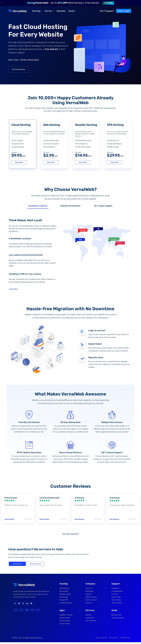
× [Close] (2, 3)
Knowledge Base (117, 591)
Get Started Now (19, 69)
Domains (61, 11)
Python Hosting (65, 625)
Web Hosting (64, 591)
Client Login (124, 11)
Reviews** (89, 604)
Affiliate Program (91, 597)
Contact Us (17, 564)
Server (49, 11)
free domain (51, 49)
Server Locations (92, 601)
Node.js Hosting (65, 619)
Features (89, 594)
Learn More (18, 162)
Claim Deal (108, 3)
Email (72, 11)
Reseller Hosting (65, 594)
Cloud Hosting (64, 588)
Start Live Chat (35, 564)
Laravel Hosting (65, 622)
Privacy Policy (114, 640)
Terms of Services (102, 640)
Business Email (117, 616)
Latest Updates (117, 604)
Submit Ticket (116, 597)
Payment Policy (125, 640)
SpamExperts (90, 619)
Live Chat (115, 594)
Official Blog (90, 591)
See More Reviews (70, 534)
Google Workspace (118, 619)
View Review (9, 519)
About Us (89, 588)
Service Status (117, 601)
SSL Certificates (91, 622)
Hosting (37, 11)
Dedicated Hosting (66, 604)
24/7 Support (107, 11)
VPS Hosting (64, 597)
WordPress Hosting (66, 616)
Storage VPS (64, 601)
